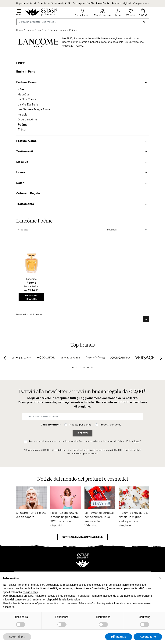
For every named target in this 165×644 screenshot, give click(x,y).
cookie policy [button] (30, 592)
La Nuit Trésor (27, 99)
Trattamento (25, 204)
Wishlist (131, 13)
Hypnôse (24, 94)
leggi (137, 441)
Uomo (21, 172)
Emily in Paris (26, 72)
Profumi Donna (27, 82)
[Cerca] (83, 22)
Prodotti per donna (80, 425)
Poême (23, 125)
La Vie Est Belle (28, 105)
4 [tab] (84, 367)
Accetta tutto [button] (148, 637)
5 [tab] (88, 367)
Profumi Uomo (27, 141)
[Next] (161, 358)
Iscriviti (82, 433)
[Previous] (4, 358)
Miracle (23, 115)
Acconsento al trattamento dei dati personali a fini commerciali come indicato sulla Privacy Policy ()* (85, 441)
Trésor (22, 130)
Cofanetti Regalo (28, 193)
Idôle (21, 89)
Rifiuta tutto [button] (119, 637)
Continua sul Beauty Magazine (82, 537)
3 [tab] (80, 367)
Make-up (22, 162)
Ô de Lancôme (27, 119)
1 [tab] (73, 367)
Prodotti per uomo (110, 425)
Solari (20, 183)
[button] (160, 578)
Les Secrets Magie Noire (34, 109)
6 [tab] (92, 367)
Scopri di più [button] (17, 637)
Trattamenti (25, 151)
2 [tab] (77, 367)
